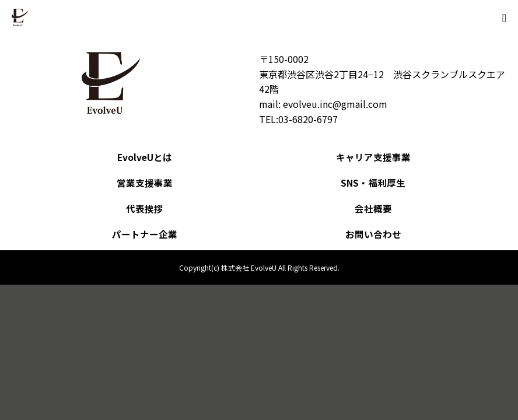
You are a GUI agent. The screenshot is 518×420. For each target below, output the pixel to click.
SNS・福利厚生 (373, 183)
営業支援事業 (145, 183)
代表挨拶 (145, 208)
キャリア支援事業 (373, 157)
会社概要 (373, 208)
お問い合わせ (373, 234)
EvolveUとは (145, 157)
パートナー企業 (145, 234)
